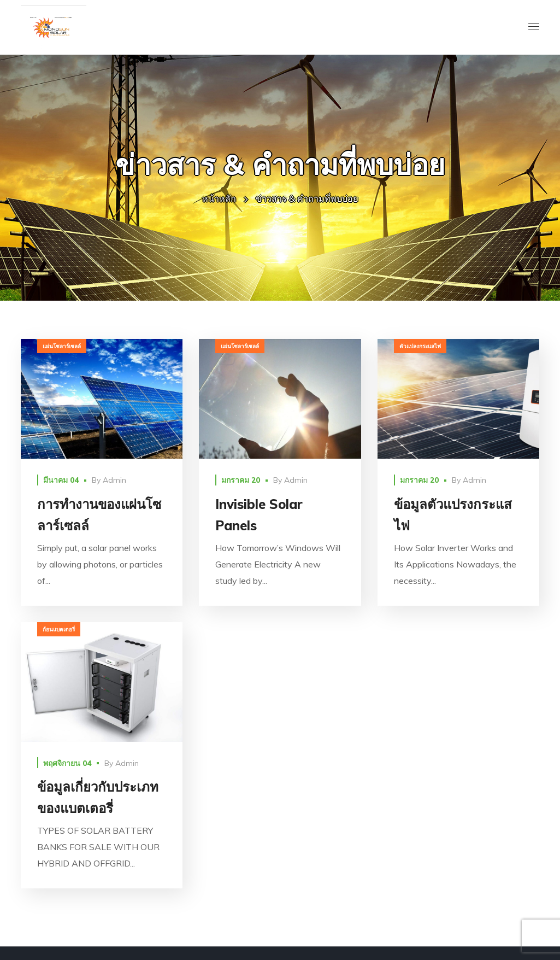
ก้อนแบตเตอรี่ (59, 630)
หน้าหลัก (219, 198)
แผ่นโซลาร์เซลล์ (62, 346)
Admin (114, 480)
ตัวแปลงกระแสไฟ (420, 346)
